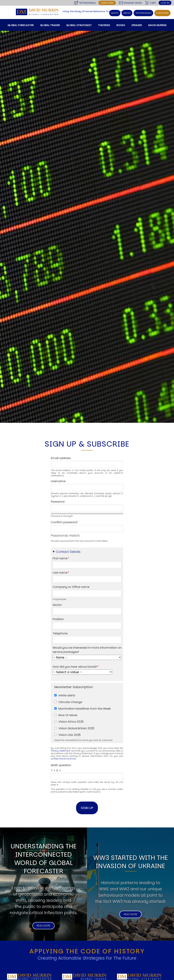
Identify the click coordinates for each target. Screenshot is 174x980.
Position (58, 619)
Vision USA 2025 (70, 735)
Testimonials (87, 3)
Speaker (137, 25)
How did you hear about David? (75, 667)
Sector (57, 605)
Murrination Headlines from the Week (85, 709)
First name (60, 558)
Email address (61, 458)
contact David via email (63, 759)
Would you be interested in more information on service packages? (87, 650)
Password (58, 502)
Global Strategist (79, 25)
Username (58, 481)
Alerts (115, 13)
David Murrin (157, 25)
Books (121, 25)
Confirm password (64, 522)
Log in (165, 3)
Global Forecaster (21, 25)
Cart (153, 3)
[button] (87, 552)
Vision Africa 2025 (71, 722)
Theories (104, 25)
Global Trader (50, 25)
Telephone (60, 633)
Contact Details (68, 552)
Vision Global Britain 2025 (76, 728)
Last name (60, 573)
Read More (43, 926)
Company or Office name (71, 587)
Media (127, 13)
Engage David (133, 3)
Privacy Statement (61, 751)
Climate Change (70, 702)
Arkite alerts (67, 695)
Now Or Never (68, 715)
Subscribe (107, 3)
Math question (61, 765)
